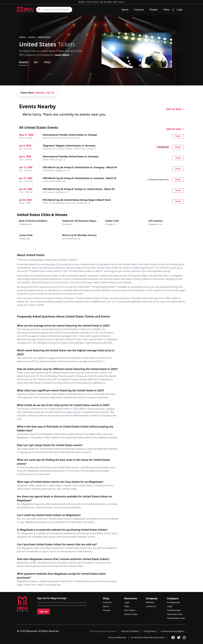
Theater (153, 10)
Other (167, 10)
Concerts (139, 10)
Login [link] (180, 10)
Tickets (178, 136)
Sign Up (44, 611)
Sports (125, 10)
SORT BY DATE (175, 109)
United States (44, 37)
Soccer (32, 37)
